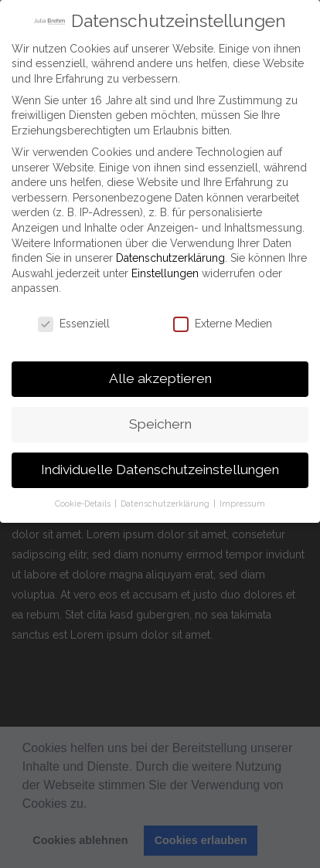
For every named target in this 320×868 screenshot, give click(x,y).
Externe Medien (223, 321)
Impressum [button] (242, 500)
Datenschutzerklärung (170, 255)
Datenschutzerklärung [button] (166, 500)
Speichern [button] (160, 421)
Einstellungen (165, 270)
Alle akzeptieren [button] (160, 375)
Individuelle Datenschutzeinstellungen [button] (160, 466)
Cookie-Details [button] (84, 500)
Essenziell (74, 321)
